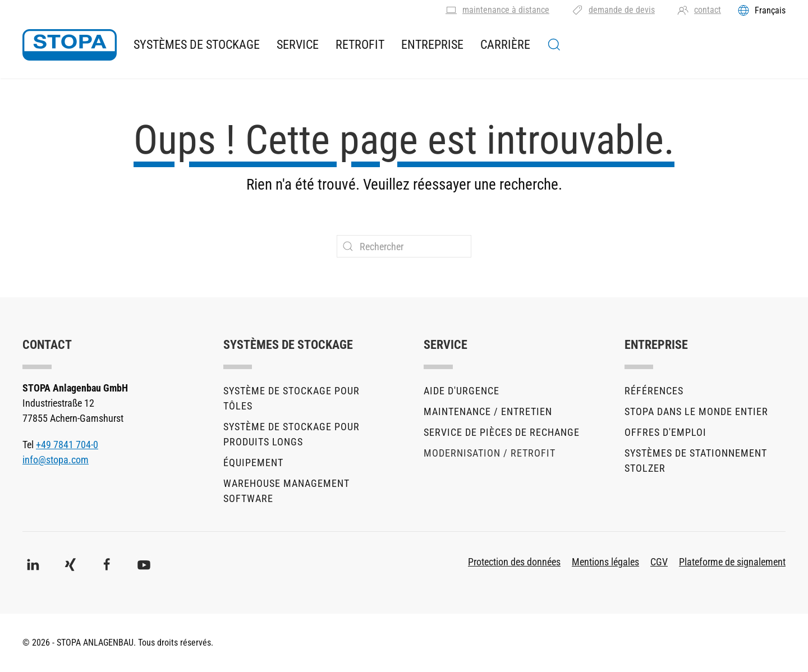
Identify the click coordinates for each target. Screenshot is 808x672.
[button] (554, 45)
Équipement (253, 462)
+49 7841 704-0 (67, 445)
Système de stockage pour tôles (291, 398)
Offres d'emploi (665, 432)
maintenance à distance (497, 10)
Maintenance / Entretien (488, 411)
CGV (659, 562)
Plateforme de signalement (732, 562)
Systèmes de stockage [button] (197, 45)
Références (654, 391)
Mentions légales (605, 562)
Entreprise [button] (432, 45)
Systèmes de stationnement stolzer (696, 461)
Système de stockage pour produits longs (291, 434)
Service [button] (298, 45)
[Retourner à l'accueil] (70, 45)
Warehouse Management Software (286, 491)
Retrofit (360, 45)
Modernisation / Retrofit (490, 453)
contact (699, 10)
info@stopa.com (56, 460)
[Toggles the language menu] (762, 10)
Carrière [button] (505, 45)
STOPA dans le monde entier (696, 411)
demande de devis (613, 10)
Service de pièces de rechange (502, 432)
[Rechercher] (404, 246)
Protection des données (514, 562)
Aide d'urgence (462, 391)
